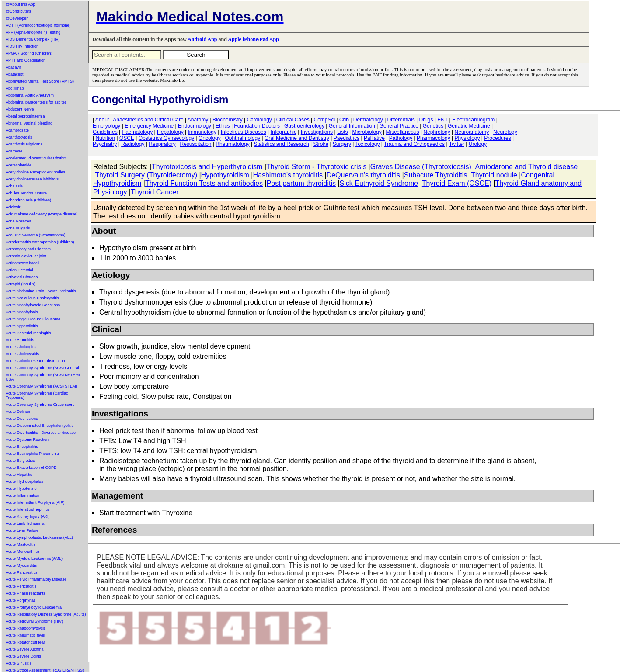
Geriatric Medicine (469, 126)
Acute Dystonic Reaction (27, 440)
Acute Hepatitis (19, 475)
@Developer (17, 18)
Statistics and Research (282, 144)
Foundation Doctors (257, 126)
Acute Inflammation (23, 495)
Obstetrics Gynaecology (166, 138)
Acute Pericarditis (21, 586)
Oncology (210, 138)
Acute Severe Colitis (23, 656)
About (102, 120)
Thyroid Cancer (155, 192)
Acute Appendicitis (22, 326)
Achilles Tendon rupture (26, 193)
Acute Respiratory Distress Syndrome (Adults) (46, 614)
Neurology (505, 132)
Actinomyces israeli (23, 263)
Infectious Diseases (244, 132)
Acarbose (14, 151)
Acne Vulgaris (18, 228)
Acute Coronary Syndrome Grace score (40, 405)
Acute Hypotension (22, 488)
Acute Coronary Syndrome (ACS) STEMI (41, 386)
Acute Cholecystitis (22, 354)
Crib (344, 120)
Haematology (138, 132)
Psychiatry (105, 144)
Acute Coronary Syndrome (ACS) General (42, 368)
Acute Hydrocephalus (24, 481)
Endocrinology (195, 126)
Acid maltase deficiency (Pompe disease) (42, 214)
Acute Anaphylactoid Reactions (33, 305)
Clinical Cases (293, 120)
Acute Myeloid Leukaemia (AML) (34, 558)
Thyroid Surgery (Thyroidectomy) (146, 175)
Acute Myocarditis (21, 565)
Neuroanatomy (472, 132)
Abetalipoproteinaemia (25, 116)
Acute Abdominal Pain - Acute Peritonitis (41, 291)
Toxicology (367, 144)
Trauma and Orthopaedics (414, 144)
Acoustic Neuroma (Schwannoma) (36, 235)
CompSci (324, 120)
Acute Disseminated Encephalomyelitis (40, 426)
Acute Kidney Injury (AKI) (28, 516)
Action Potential (19, 270)
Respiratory (162, 144)
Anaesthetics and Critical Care (148, 120)
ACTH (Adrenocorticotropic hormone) (38, 25)
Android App (202, 39)
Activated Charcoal (22, 277)
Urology (478, 144)
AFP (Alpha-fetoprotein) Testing (33, 32)
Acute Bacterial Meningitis (28, 333)
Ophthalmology (242, 138)
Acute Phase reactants (26, 593)
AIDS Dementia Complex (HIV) (33, 39)
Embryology (106, 126)
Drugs (426, 120)
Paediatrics (347, 138)
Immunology (202, 132)
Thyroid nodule (494, 175)
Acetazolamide (19, 165)
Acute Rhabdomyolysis (26, 628)
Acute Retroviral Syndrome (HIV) (34, 621)
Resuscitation (195, 144)
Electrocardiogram (473, 120)
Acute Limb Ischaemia (25, 523)
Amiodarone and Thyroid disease (527, 167)
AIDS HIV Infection (22, 46)
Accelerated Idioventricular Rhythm (36, 158)
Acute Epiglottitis (20, 461)
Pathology (401, 138)
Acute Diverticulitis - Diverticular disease (41, 433)
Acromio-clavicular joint (26, 256)
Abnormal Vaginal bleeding (29, 123)
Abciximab (15, 88)
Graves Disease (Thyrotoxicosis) (421, 167)
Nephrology (437, 132)
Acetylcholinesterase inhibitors (32, 179)
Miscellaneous (403, 132)
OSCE (127, 138)
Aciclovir (13, 207)
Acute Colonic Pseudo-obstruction (35, 361)
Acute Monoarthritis (23, 551)
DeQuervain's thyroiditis (363, 175)
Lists (343, 132)
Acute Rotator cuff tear (25, 642)
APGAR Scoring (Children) (29, 53)
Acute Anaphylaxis (22, 312)
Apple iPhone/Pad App (253, 39)
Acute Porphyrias (21, 600)
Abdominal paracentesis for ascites (36, 102)
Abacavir (13, 67)
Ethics (223, 126)
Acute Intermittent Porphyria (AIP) (35, 502)
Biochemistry (228, 120)
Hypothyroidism (225, 175)
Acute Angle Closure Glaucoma (33, 319)
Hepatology (170, 132)
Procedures (497, 138)
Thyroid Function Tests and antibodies (204, 183)
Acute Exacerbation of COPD (31, 468)
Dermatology (368, 120)
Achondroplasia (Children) (28, 200)
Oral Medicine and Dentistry (297, 138)
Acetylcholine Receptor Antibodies (35, 172)
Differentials (401, 120)
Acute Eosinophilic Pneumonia (32, 454)
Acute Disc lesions (22, 419)
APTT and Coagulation (26, 60)
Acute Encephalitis (22, 447)
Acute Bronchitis (20, 340)
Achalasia (14, 186)
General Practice (399, 126)
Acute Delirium (19, 412)
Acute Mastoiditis (21, 544)
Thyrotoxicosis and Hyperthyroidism (207, 167)
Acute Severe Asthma (25, 649)
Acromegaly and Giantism (28, 249)
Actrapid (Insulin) (21, 284)
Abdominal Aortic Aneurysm (30, 95)
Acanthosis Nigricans (24, 144)
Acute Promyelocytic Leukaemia (34, 607)
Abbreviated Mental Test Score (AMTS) (40, 81)
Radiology (133, 144)
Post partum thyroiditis (301, 183)
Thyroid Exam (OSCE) (457, 183)
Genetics (433, 126)
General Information (352, 126)
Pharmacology (434, 138)
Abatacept (15, 74)
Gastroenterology (304, 126)
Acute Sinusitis (19, 663)
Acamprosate (17, 130)
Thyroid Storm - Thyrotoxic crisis (316, 167)
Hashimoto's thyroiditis (288, 175)
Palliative (374, 138)
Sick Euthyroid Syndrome (379, 183)
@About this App (20, 4)
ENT (442, 120)
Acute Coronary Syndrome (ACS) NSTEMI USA (43, 377)
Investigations (317, 132)
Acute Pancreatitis (22, 572)
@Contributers (18, 11)
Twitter (457, 144)
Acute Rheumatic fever (26, 635)
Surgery (342, 144)
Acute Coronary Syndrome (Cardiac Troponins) (37, 395)
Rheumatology (232, 144)
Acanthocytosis (19, 137)
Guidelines (105, 132)
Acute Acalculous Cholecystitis (32, 298)
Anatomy (198, 120)
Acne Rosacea (19, 221)
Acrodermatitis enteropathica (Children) (40, 242)
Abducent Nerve (20, 109)
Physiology (467, 138)
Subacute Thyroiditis (436, 175)
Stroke (321, 144)
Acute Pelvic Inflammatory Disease (36, 579)
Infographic (284, 132)
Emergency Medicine (149, 126)
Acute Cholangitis (21, 347)
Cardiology (259, 120)
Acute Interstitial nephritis (28, 509)
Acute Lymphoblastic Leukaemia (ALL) (39, 537)
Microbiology (367, 132)
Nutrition (105, 138)
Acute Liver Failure (22, 530)
